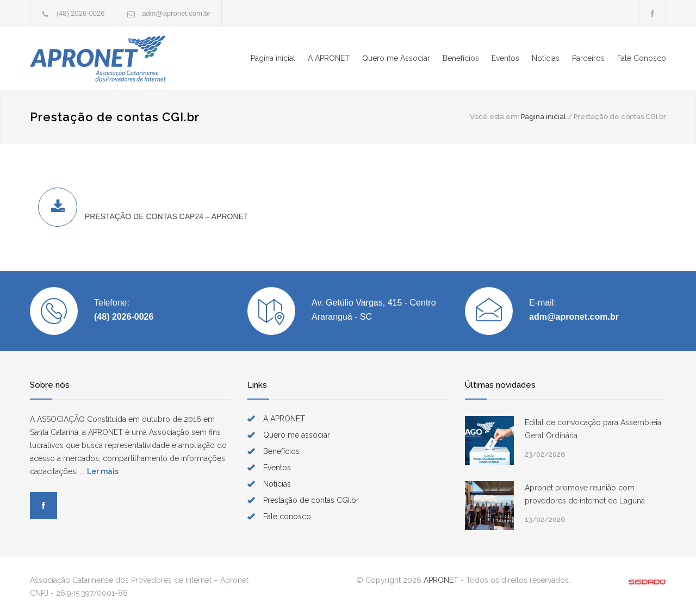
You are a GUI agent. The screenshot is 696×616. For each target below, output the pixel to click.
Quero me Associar (396, 58)
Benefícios (461, 58)
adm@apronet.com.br (176, 13)
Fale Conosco (642, 58)
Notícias (546, 58)
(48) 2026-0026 (81, 13)
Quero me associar (297, 435)
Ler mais (103, 471)
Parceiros (588, 58)
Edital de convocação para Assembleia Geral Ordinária (593, 429)
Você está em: (495, 117)
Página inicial (273, 58)
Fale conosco (287, 517)
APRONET (441, 580)
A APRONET (329, 58)
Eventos (505, 58)
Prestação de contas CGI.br (311, 500)
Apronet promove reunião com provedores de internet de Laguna (585, 494)
